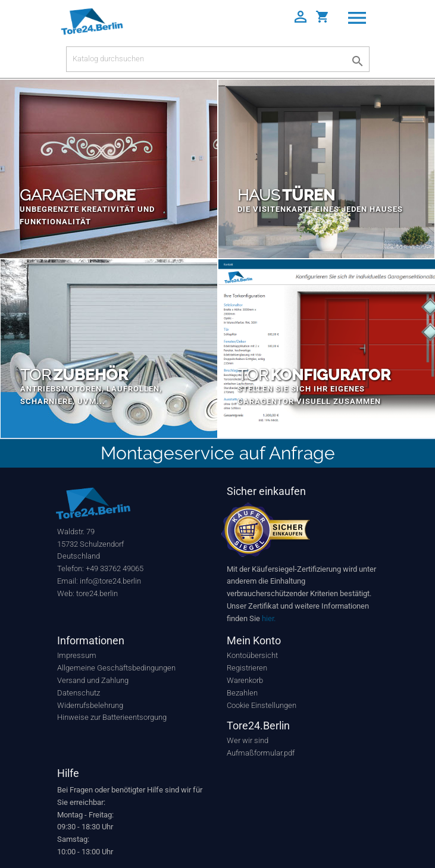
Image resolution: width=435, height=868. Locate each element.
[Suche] (218, 59)
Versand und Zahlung (93, 680)
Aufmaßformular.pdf (261, 753)
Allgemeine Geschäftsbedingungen (116, 668)
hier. (269, 618)
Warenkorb (245, 680)
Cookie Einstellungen (262, 705)
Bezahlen (242, 693)
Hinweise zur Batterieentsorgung (112, 717)
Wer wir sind (248, 740)
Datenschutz (79, 693)
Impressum (77, 655)
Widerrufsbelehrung (90, 705)
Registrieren (247, 668)
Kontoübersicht (252, 655)
